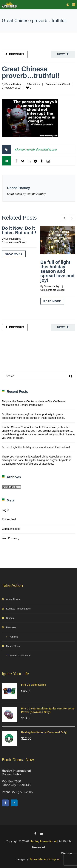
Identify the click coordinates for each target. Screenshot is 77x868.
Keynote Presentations (18, 609)
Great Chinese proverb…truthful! (31, 72)
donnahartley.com (46, 150)
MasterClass (13, 646)
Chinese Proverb (25, 150)
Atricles (14, 637)
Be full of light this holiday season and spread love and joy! (57, 271)
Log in (5, 510)
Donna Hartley (13, 84)
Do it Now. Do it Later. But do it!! (19, 230)
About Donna (13, 599)
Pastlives (11, 627)
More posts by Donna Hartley (26, 194)
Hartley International (43, 841)
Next (61, 54)
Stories (10, 618)
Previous (17, 54)
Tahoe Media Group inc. (45, 859)
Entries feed (9, 519)
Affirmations (33, 84)
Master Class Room (21, 655)
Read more (14, 254)
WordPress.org (11, 538)
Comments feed (11, 529)
